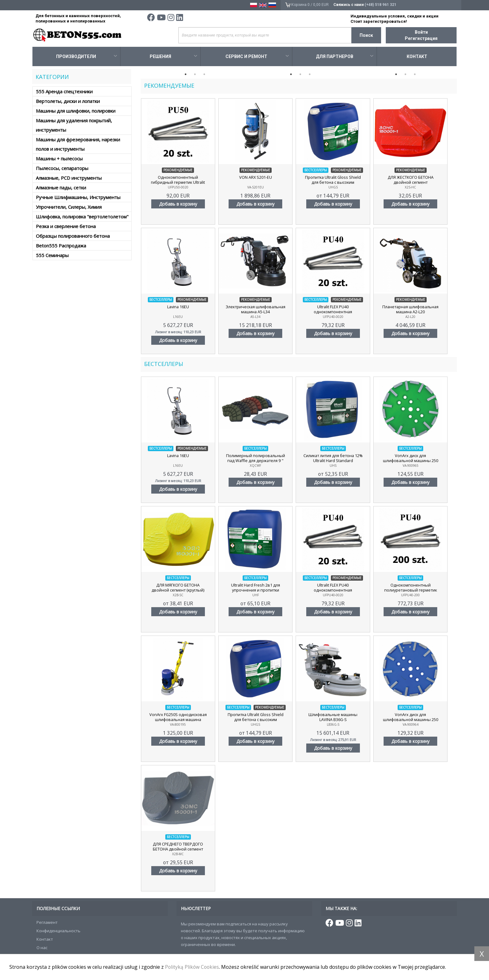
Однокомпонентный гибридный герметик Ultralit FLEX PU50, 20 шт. (179, 183)
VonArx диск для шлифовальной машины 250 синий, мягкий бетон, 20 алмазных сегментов (418, 721)
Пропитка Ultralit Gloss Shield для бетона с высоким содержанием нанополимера (338, 183)
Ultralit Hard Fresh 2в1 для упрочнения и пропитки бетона (259, 591)
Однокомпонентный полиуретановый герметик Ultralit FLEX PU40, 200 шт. (418, 591)
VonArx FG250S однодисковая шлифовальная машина (179, 718)
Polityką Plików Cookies (193, 967)
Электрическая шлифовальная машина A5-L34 (259, 310)
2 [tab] (195, 75)
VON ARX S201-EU (259, 178)
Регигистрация (421, 38)
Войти (421, 32)
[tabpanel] (194, 70)
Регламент (47, 923)
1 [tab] (186, 75)
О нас (42, 948)
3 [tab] (204, 75)
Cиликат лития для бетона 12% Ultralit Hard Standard (338, 459)
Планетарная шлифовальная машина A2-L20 (418, 310)
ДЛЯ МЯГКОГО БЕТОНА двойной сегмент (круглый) (179, 589)
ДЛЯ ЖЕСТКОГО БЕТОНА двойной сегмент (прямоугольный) (418, 183)
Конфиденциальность (58, 932)
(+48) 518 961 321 (380, 5)
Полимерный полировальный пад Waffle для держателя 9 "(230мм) (259, 462)
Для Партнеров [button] (345, 57)
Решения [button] (173, 57)
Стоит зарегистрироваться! (379, 21)
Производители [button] (86, 57)
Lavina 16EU (179, 308)
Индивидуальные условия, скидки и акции (395, 16)
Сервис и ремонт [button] (257, 57)
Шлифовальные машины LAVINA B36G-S (338, 718)
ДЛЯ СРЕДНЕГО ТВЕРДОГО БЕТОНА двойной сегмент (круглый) (179, 850)
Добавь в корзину (179, 205)
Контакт (417, 57)
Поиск (366, 35)
